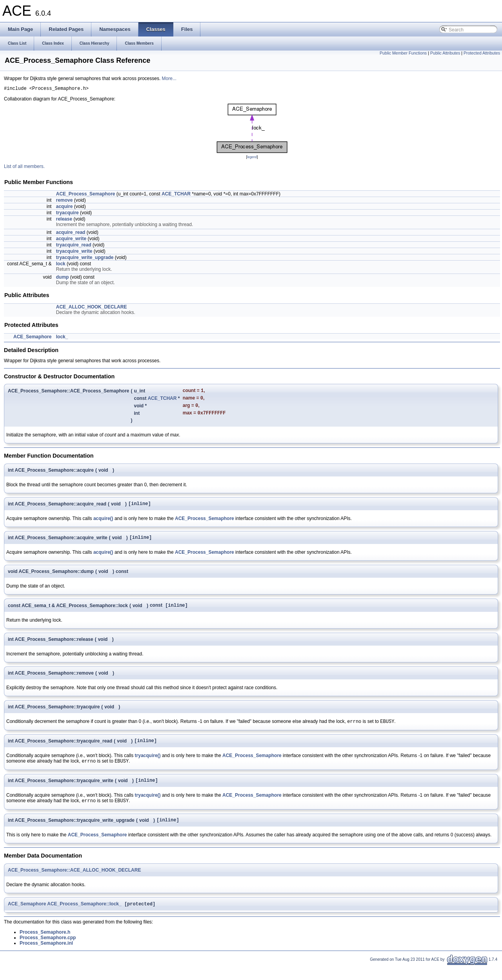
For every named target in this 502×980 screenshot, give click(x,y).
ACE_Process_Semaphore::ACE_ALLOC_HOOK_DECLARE (74, 883)
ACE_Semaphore (32, 338)
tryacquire (67, 214)
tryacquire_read (74, 246)
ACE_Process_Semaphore (86, 195)
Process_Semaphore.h (45, 946)
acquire (65, 208)
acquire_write (71, 240)
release (64, 220)
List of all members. (24, 168)
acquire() (103, 524)
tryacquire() (148, 765)
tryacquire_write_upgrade (85, 259)
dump (63, 278)
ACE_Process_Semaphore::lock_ (84, 918)
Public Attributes (445, 53)
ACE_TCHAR (176, 195)
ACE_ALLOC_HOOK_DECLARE (92, 308)
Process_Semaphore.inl (46, 957)
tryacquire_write (74, 252)
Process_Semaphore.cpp (48, 952)
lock (61, 265)
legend (252, 158)
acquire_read (71, 234)
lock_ (62, 338)
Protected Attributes (482, 53)
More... (169, 78)
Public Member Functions (403, 53)
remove (65, 201)
